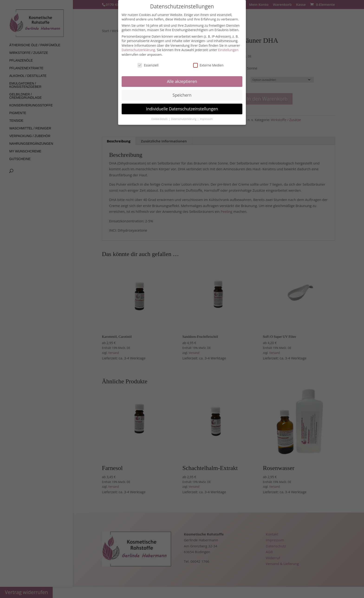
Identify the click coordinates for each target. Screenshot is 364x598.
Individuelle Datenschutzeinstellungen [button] (182, 109)
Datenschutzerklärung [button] (184, 119)
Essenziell (148, 65)
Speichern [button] (182, 95)
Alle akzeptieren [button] (182, 81)
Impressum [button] (206, 119)
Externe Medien (208, 65)
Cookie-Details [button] (160, 119)
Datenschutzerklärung (138, 50)
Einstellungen (228, 50)
